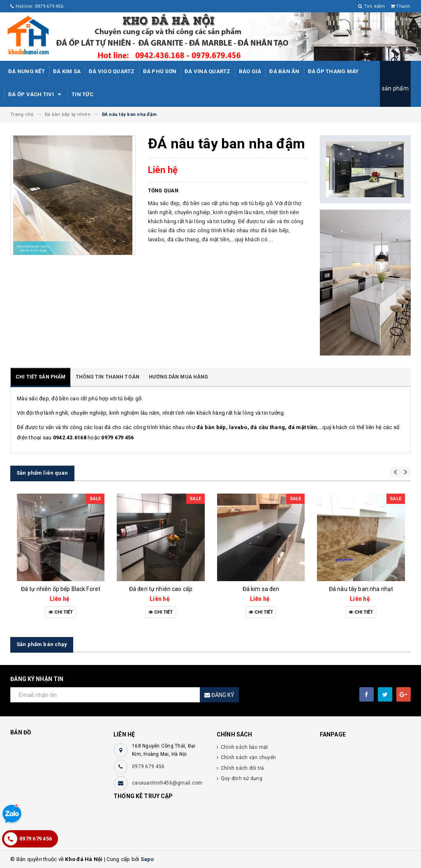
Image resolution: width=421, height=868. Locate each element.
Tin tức (82, 94)
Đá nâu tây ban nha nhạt (361, 589)
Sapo (147, 859)
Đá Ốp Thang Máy (333, 71)
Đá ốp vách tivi (36, 95)
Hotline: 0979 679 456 (37, 6)
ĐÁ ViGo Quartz (112, 71)
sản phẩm (395, 88)
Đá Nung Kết (27, 71)
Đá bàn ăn (284, 71)
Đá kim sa (67, 71)
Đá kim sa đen (261, 589)
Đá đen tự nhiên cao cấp (161, 589)
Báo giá (250, 71)
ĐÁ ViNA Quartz (208, 71)
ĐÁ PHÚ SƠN (160, 71)
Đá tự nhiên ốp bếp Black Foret (61, 589)
